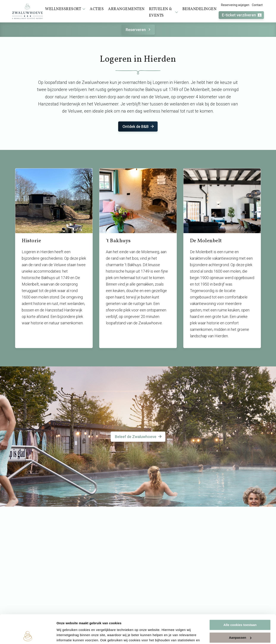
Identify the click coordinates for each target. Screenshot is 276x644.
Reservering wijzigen (235, 5)
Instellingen (66, 635)
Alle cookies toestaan (240, 598)
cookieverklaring (101, 624)
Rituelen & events (164, 12)
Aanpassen (240, 610)
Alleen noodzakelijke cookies (240, 623)
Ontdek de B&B (139, 126)
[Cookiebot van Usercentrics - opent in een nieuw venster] (28, 636)
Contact (257, 5)
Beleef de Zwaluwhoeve (139, 437)
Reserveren (139, 30)
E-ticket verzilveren (242, 15)
